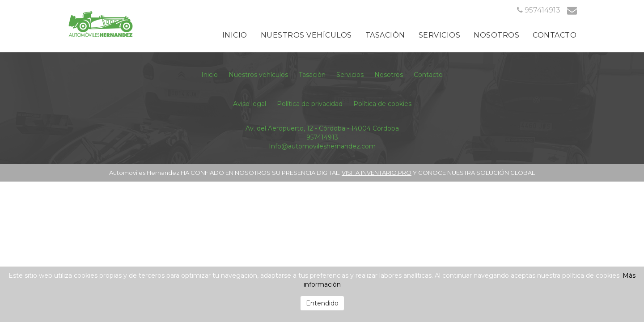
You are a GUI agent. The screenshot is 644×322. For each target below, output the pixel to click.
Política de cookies (382, 104)
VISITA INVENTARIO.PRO (377, 173)
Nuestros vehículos (306, 35)
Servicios (440, 35)
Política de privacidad (310, 104)
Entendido (322, 303)
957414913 (322, 137)
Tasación (385, 35)
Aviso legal (250, 104)
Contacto (555, 35)
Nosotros (496, 35)
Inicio (235, 35)
